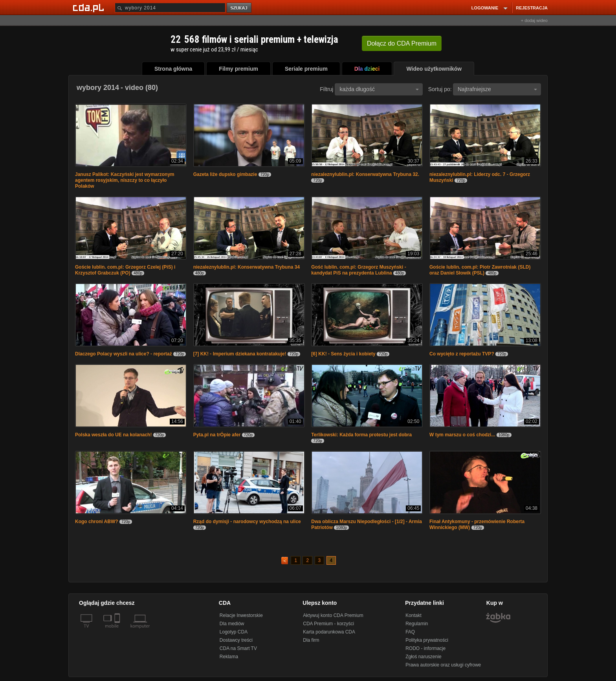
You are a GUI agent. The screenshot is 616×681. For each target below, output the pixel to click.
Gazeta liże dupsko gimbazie (226, 174)
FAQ (410, 632)
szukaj (240, 8)
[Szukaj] (170, 8)
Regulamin (417, 624)
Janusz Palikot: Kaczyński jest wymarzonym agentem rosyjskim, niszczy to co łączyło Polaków (125, 180)
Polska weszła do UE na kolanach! (113, 435)
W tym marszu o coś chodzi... (462, 435)
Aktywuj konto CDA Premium (333, 615)
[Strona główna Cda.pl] (90, 7)
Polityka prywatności (427, 640)
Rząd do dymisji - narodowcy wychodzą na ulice (247, 522)
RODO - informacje (425, 648)
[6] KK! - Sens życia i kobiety (343, 354)
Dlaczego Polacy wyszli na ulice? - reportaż (124, 354)
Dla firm (311, 640)
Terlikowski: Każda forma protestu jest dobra (361, 435)
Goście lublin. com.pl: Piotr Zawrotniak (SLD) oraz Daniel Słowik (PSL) (480, 270)
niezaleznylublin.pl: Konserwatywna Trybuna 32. (365, 174)
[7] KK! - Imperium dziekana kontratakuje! (240, 354)
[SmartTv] (118, 631)
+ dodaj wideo (534, 20)
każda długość (379, 89)
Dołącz (402, 43)
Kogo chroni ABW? (97, 522)
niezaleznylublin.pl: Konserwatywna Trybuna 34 (247, 267)
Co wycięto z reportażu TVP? (462, 354)
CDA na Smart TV (238, 648)
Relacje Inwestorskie (241, 615)
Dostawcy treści (236, 640)
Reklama (229, 657)
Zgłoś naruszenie (423, 657)
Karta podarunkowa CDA (329, 632)
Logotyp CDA (234, 632)
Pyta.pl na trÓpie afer (217, 435)
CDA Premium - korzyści (328, 624)
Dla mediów (232, 624)
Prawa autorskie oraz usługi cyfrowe (443, 665)
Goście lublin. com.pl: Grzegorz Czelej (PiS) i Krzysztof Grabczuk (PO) (125, 270)
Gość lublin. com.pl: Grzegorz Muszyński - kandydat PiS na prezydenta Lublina (358, 270)
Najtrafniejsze (497, 89)
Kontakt (413, 615)
